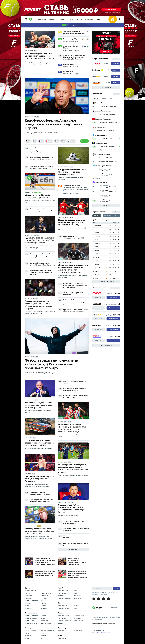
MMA (76, 606)
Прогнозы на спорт (31, 613)
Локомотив (98, 233)
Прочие (63, 19)
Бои (57, 19)
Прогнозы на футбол (31, 601)
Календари (28, 596)
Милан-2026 (78, 631)
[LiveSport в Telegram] (94, 599)
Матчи (71, 19)
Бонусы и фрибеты (31, 631)
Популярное (29, 603)
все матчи (117, 94)
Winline (43, 633)
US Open (61, 623)
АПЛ (42, 601)
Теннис (52, 19)
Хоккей (45, 19)
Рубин (97, 247)
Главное (84, 141)
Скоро (111, 98)
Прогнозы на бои (30, 621)
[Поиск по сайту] (120, 19)
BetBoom (28, 636)
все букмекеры (115, 288)
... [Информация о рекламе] (119, 32)
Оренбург (98, 275)
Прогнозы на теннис (31, 623)
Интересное (29, 606)
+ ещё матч (96, 178)
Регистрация (113, 297)
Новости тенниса (63, 616)
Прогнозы (80, 19)
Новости (61, 631)
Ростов (97, 257)
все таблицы (116, 212)
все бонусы (116, 59)
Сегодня (44, 616)
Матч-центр (29, 593)
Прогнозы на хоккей (31, 618)
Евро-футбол (96, 633)
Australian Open (79, 616)
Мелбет (43, 636)
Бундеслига (45, 608)
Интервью (28, 608)
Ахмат (97, 254)
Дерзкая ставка (46, 623)
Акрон (97, 261)
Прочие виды (63, 628)
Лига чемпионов (46, 593)
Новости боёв (63, 606)
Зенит (96, 229)
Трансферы (28, 598)
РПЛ (42, 591)
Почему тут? (99, 297)
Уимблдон (78, 618)
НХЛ (76, 593)
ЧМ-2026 (44, 598)
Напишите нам (115, 608)
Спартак (97, 243)
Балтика (97, 236)
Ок (117, 588)
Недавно (104, 98)
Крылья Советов (100, 268)
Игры (99, 19)
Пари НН (97, 271)
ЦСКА (96, 240)
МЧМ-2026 (78, 598)
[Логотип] (31, 19)
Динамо (97, 250)
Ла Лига (43, 603)
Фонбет (27, 633)
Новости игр (62, 638)
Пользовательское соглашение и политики (104, 623)
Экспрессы (44, 621)
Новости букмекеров (48, 631)
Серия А (43, 606)
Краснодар (98, 226)
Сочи (96, 278)
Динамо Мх (98, 264)
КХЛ (76, 591)
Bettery (27, 638)
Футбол (38, 19)
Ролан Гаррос (79, 621)
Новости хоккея (63, 591)
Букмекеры (89, 19)
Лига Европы (45, 596)
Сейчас (96, 98)
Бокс (76, 608)
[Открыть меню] (27, 19)
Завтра (43, 618)
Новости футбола (30, 591)
